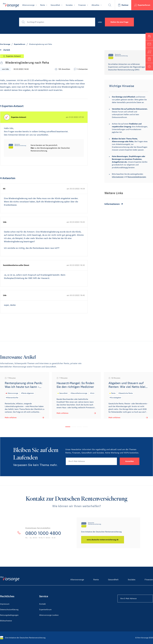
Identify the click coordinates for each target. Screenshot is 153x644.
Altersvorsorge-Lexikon (49, 615)
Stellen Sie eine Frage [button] (119, 22)
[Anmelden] (130, 461)
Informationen (118, 177)
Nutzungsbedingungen (137, 177)
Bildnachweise (6, 621)
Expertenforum (45, 610)
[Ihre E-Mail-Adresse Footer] (135, 599)
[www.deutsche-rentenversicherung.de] (103, 540)
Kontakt (42, 604)
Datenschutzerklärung (9, 610)
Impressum (5, 604)
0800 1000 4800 (43, 533)
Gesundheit (113, 580)
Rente (96, 580)
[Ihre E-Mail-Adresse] (91, 461)
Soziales (132, 580)
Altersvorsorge (77, 580)
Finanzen (149, 580)
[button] (149, 37)
